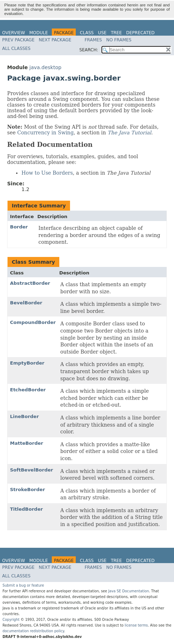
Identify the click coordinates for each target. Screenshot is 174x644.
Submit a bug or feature (23, 585)
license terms (136, 625)
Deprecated (140, 33)
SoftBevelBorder (31, 470)
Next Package (55, 40)
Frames (93, 40)
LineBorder (24, 416)
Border (19, 227)
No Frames (119, 40)
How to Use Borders (47, 173)
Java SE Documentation (129, 591)
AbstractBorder (30, 283)
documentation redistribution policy (33, 631)
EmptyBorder (27, 363)
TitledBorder (26, 509)
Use (102, 33)
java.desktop (45, 67)
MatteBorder (27, 443)
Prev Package (18, 40)
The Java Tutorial (129, 133)
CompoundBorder (33, 322)
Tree (116, 33)
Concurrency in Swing (45, 133)
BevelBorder (26, 303)
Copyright (11, 620)
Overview (14, 33)
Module (39, 33)
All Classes (16, 48)
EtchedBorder (28, 390)
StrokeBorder (28, 490)
